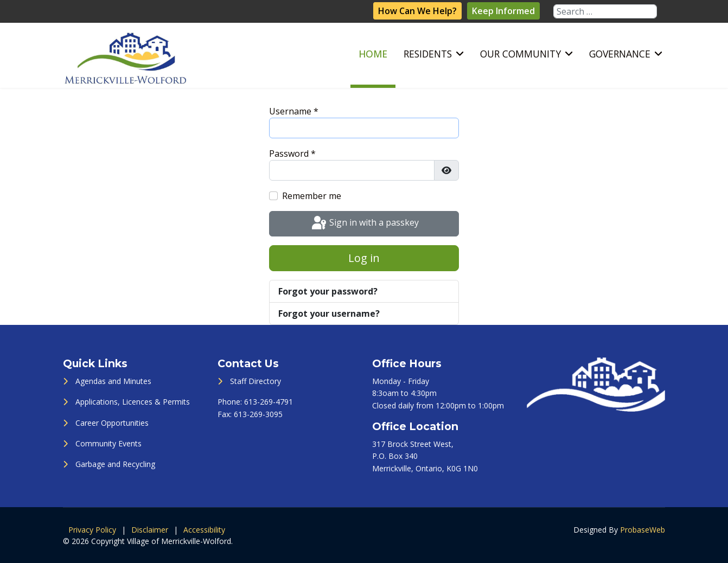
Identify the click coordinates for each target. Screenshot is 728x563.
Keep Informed (503, 11)
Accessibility (204, 530)
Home (373, 54)
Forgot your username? (329, 314)
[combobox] (605, 11)
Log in (364, 258)
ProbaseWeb (643, 530)
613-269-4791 (269, 402)
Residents (428, 54)
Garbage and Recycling (115, 464)
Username (294, 111)
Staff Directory (256, 381)
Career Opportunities (112, 423)
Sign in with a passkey (364, 223)
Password (292, 153)
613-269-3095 (258, 414)
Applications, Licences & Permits (133, 402)
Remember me (312, 196)
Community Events (108, 443)
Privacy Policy (92, 530)
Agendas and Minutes (113, 381)
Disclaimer (150, 530)
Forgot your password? (328, 291)
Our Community (521, 54)
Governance (620, 54)
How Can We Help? (417, 11)
